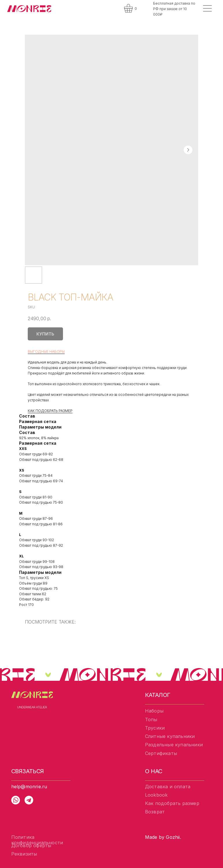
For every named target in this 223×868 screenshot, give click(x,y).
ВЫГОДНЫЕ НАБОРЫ (46, 352)
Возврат (155, 812)
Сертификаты (161, 753)
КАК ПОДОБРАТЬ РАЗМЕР (50, 411)
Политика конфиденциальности (37, 840)
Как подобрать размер (172, 803)
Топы (151, 719)
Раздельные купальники (174, 745)
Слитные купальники (170, 736)
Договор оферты (31, 845)
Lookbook (156, 795)
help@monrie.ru (29, 787)
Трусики (155, 728)
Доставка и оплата (168, 787)
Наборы (154, 711)
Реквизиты (24, 854)
